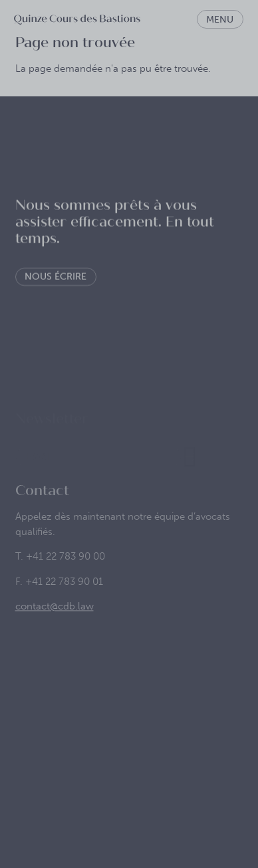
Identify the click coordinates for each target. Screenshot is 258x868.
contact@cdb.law (55, 617)
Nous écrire (56, 285)
